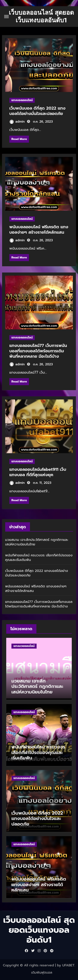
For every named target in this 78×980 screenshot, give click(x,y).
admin (17, 122)
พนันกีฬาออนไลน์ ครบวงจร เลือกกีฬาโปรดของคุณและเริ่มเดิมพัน (39, 558)
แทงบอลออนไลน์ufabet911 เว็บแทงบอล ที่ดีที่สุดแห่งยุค (38, 472)
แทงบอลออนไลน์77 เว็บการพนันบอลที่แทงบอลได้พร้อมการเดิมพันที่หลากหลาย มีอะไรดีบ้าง (38, 351)
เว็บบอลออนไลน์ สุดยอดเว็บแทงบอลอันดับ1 (41, 16)
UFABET (68, 965)
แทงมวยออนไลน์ (24, 646)
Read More (19, 139)
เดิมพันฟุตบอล (42, 973)
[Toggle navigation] (6, 17)
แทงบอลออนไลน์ (22, 100)
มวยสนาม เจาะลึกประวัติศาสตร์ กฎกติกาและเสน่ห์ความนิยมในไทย (37, 542)
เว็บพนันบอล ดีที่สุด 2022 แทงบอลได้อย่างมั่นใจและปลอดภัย (37, 111)
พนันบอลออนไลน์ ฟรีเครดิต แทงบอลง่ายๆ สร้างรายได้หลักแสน (39, 229)
